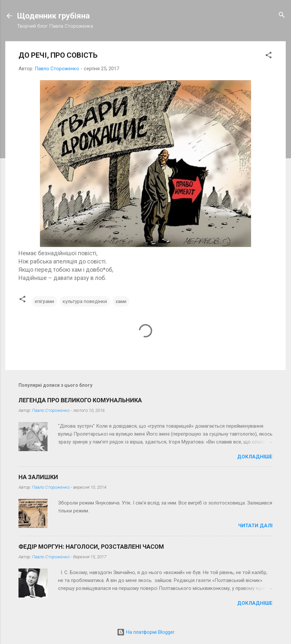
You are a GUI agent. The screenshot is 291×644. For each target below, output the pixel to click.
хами (121, 301)
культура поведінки (85, 301)
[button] (269, 56)
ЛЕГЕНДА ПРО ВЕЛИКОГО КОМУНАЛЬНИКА (80, 400)
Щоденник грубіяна (53, 16)
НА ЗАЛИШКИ (38, 477)
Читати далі (255, 526)
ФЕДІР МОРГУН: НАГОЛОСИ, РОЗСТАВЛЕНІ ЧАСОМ (91, 547)
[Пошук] (282, 15)
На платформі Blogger (146, 632)
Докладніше (255, 457)
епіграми (44, 301)
